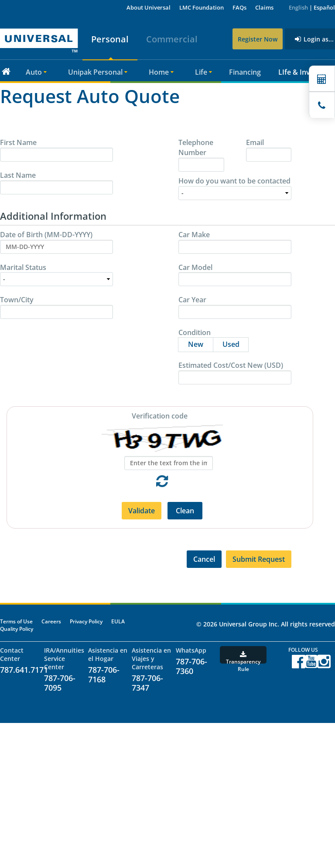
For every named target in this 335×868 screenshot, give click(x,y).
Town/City (17, 300)
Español (324, 7)
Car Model (195, 267)
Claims (264, 7)
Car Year (192, 300)
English (298, 7)
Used (236, 343)
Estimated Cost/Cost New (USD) (231, 365)
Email (255, 142)
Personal (109, 39)
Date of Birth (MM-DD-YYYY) (46, 235)
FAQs (239, 7)
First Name (18, 142)
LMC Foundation (202, 7)
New (200, 343)
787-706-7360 (191, 666)
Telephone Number (196, 147)
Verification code (160, 416)
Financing (245, 72)
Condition (195, 332)
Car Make (194, 235)
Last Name (18, 175)
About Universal (149, 7)
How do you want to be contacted (234, 181)
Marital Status (23, 267)
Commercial (171, 39)
